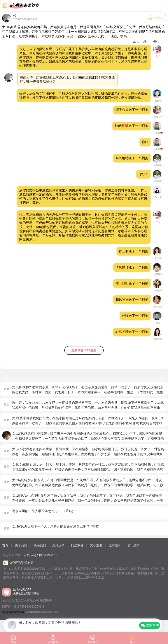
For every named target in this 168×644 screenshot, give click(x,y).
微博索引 (115, 545)
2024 (47, 555)
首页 (5, 545)
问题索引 (77, 545)
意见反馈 (58, 545)
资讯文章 (134, 545)
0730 (55, 555)
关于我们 (21, 545)
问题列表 (37, 555)
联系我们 (40, 545)
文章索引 (96, 545)
